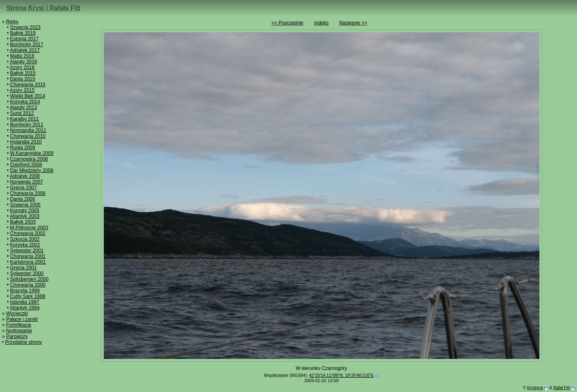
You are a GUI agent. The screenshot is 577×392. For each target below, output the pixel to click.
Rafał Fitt (561, 388)
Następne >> (353, 23)
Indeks (321, 23)
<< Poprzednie (287, 23)
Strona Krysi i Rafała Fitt (44, 8)
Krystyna (535, 388)
